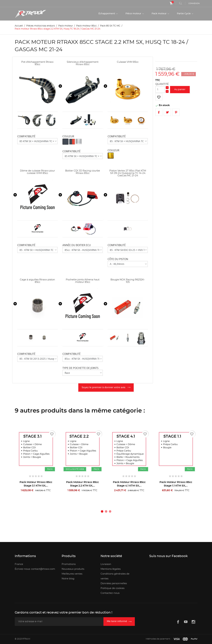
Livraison (106, 564)
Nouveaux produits (73, 569)
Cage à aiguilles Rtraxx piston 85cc (37, 281)
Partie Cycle (184, 14)
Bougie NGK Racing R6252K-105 (128, 281)
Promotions (69, 564)
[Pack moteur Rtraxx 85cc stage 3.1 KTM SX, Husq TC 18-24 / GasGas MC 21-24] (36, 449)
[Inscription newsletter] (119, 622)
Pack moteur (159, 14)
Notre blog (68, 579)
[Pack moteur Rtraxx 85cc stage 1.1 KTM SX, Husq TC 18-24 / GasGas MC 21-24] (176, 449)
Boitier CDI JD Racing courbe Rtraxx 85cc (83, 172)
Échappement (107, 14)
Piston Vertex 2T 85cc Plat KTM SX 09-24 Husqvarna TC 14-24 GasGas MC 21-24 (128, 173)
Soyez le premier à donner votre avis (104, 387)
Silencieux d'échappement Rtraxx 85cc (83, 63)
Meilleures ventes (72, 574)
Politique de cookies (112, 588)
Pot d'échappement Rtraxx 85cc (37, 63)
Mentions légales (111, 569)
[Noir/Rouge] (72, 142)
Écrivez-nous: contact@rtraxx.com (35, 569)
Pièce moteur (134, 14)
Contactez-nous (110, 593)
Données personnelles (114, 583)
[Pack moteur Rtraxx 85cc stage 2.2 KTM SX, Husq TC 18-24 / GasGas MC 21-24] (83, 449)
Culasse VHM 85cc (128, 62)
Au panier (180, 90)
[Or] (111, 156)
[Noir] (65, 142)
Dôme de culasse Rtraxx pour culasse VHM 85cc (37, 172)
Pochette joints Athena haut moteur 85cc (83, 281)
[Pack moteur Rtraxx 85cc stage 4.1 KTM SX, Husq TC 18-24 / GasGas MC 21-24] (129, 449)
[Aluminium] (79, 142)
